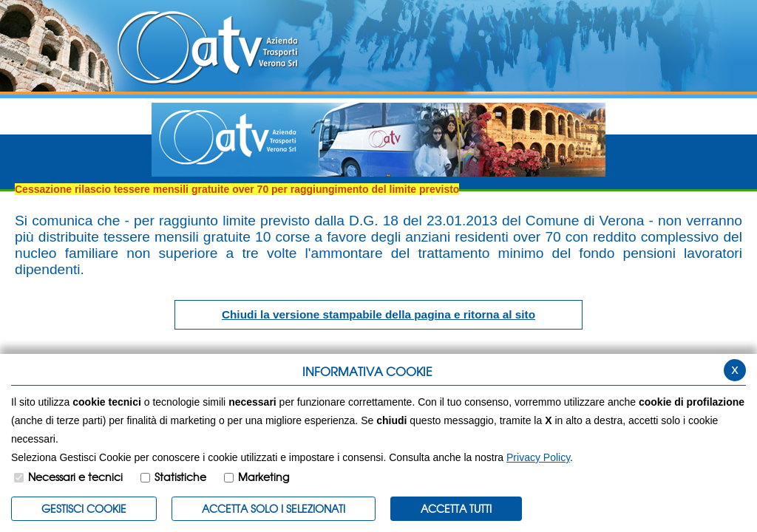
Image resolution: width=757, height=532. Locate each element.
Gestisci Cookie (84, 508)
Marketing (264, 477)
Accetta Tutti (456, 508)
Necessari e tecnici (75, 477)
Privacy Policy (538, 457)
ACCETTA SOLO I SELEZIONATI (274, 508)
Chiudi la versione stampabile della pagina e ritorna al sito (378, 314)
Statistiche (180, 477)
